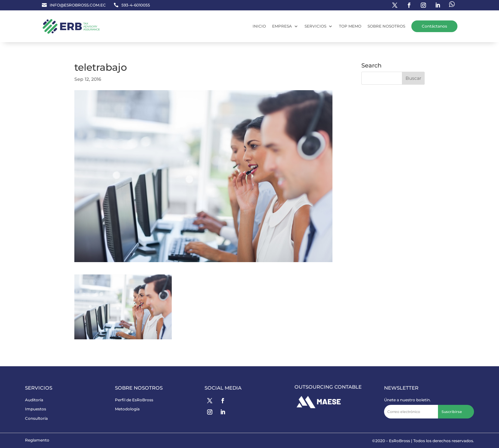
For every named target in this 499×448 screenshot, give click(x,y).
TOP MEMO (350, 26)
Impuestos (36, 409)
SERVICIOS (315, 26)
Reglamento (37, 440)
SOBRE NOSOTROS (386, 26)
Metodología (127, 409)
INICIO (259, 26)
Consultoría (36, 418)
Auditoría (34, 400)
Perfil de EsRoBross (134, 400)
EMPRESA (282, 26)
